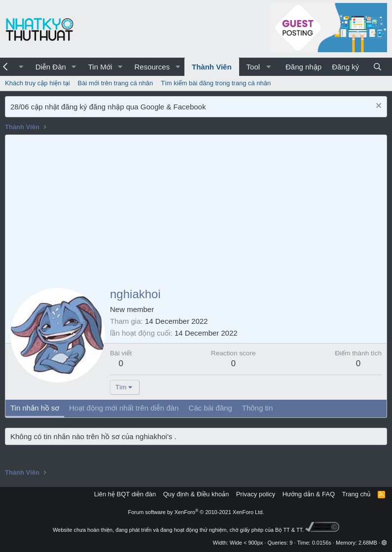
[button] (21, 67)
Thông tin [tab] (258, 408)
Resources (152, 67)
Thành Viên (212, 67)
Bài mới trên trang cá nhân (116, 83)
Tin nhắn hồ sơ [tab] (35, 408)
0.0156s (322, 543)
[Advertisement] (196, 209)
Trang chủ (356, 494)
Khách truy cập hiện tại (37, 83)
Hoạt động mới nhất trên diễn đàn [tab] (124, 408)
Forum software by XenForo (196, 512)
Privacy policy (256, 494)
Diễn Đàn (51, 67)
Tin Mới (100, 67)
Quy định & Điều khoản (196, 494)
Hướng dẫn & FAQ (309, 494)
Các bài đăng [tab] (210, 408)
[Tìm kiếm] (377, 67)
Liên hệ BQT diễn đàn (125, 494)
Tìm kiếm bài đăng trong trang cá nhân (216, 83)
